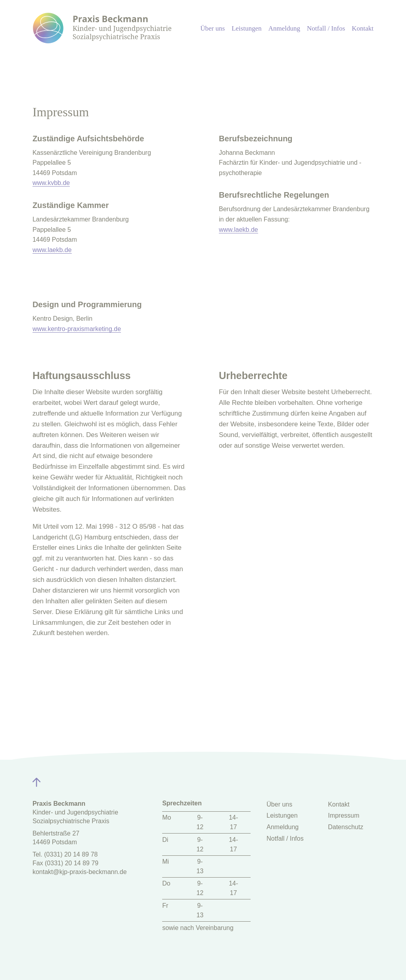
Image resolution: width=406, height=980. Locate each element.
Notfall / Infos (326, 28)
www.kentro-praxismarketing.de (77, 329)
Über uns (213, 28)
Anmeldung (284, 28)
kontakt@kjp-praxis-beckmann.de (80, 872)
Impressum (344, 815)
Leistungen (247, 28)
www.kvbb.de (51, 183)
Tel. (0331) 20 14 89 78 (65, 854)
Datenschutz (346, 827)
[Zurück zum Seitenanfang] (37, 781)
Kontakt (363, 28)
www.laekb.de (52, 250)
